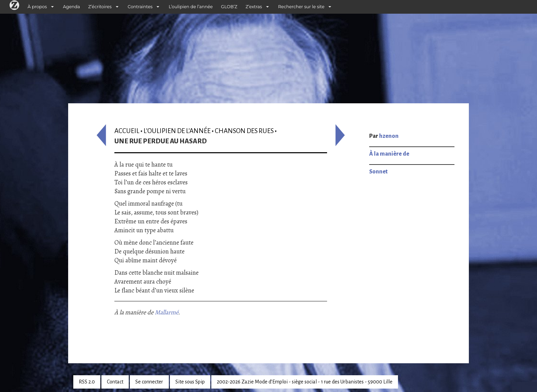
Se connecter (149, 382)
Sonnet (378, 172)
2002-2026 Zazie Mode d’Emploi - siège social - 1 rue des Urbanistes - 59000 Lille (305, 382)
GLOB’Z (229, 7)
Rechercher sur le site (301, 7)
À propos (37, 7)
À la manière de (389, 154)
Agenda (72, 7)
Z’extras (254, 7)
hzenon (389, 136)
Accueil (127, 131)
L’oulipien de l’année (191, 7)
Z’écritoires (100, 7)
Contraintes (140, 7)
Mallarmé (166, 312)
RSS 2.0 (87, 382)
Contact (115, 382)
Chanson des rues (244, 131)
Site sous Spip (190, 382)
